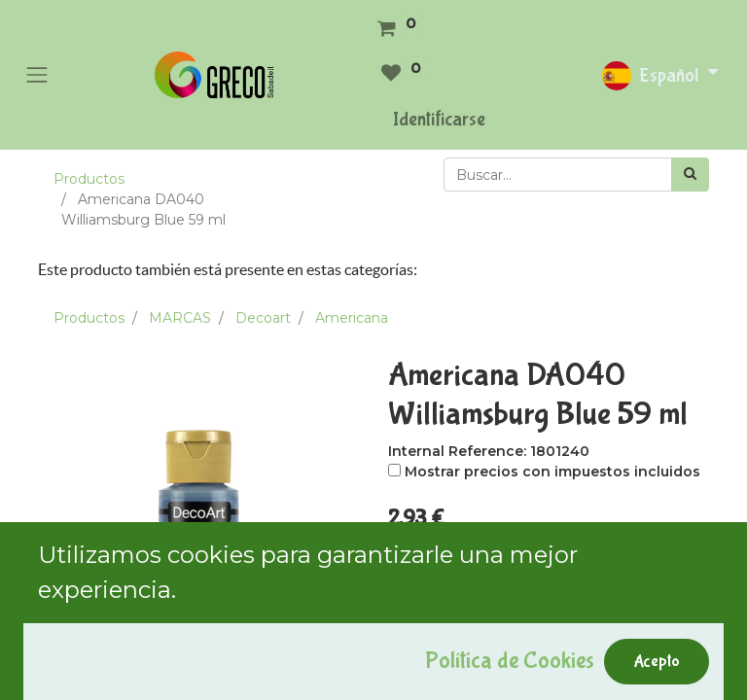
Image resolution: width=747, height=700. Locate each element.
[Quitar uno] (406, 558)
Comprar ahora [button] (594, 612)
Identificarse (439, 119)
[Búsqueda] (690, 175)
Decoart (263, 318)
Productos (89, 179)
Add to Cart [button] (453, 612)
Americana (352, 318)
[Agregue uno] (489, 558)
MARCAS (180, 318)
